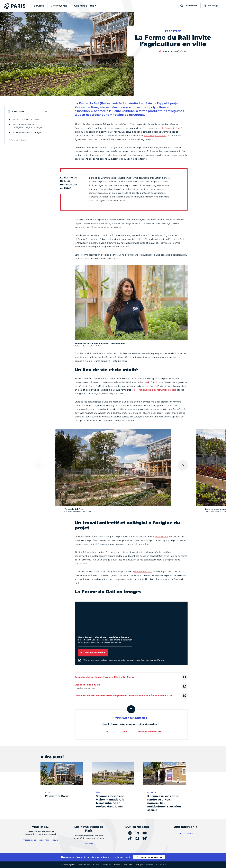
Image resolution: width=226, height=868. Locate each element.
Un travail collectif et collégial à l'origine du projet (28, 126)
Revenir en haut (18, 140)
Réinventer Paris (143, 572)
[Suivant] (183, 465)
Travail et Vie (162, 537)
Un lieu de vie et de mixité (26, 119)
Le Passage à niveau (155, 136)
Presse (117, 865)
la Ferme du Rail (171, 128)
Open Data (127, 865)
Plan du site (161, 865)
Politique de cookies (144, 865)
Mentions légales (67, 865)
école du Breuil (149, 382)
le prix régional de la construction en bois (154, 390)
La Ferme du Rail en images (27, 132)
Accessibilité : (94, 865)
